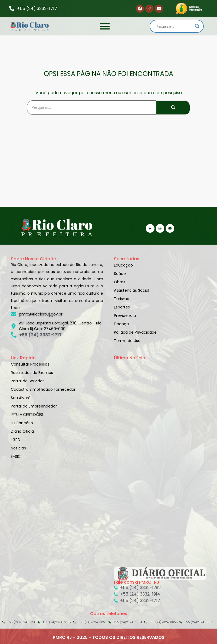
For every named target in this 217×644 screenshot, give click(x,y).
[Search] (92, 108)
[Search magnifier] (197, 26)
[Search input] (174, 26)
